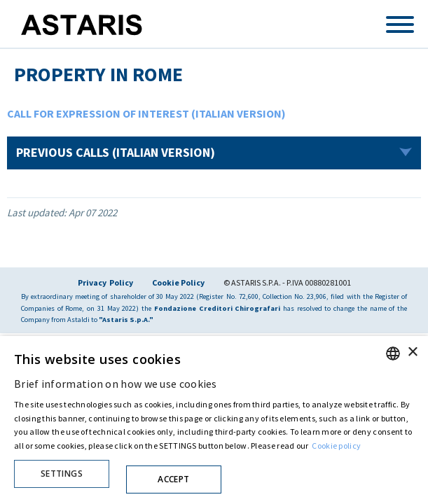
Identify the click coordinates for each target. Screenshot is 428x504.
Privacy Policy (105, 282)
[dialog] (214, 420)
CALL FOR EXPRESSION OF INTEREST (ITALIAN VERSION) (146, 113)
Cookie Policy (178, 282)
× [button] (412, 352)
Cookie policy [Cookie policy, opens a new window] (336, 446)
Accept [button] (173, 479)
